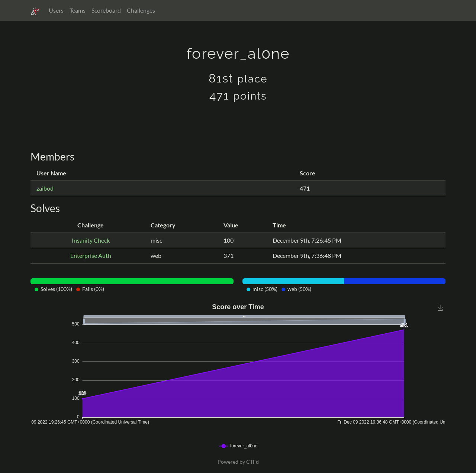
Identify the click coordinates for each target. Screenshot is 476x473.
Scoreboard (106, 10)
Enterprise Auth (91, 255)
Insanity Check (91, 240)
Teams (78, 10)
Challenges (141, 10)
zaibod (45, 188)
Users (56, 10)
